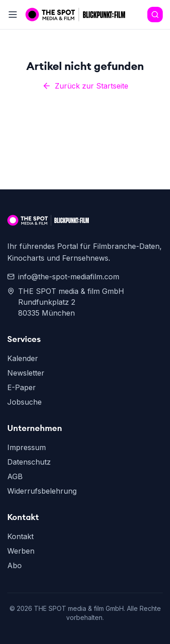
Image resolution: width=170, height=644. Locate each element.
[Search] (155, 15)
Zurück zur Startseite (85, 86)
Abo (15, 565)
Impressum (27, 447)
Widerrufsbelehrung (42, 491)
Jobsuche (24, 402)
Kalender (23, 358)
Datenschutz (29, 462)
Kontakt (20, 536)
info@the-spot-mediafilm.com (63, 277)
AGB (15, 476)
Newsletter (26, 373)
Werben (21, 551)
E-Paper (22, 387)
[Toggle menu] (13, 15)
